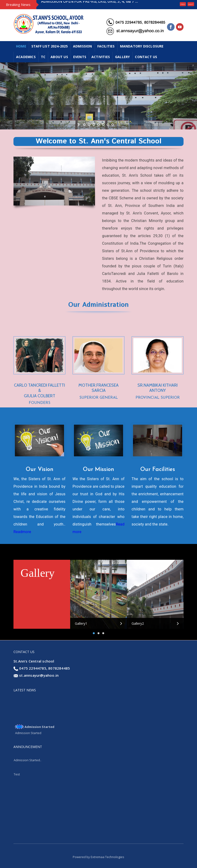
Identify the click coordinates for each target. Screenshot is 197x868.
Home (21, 46)
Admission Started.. (28, 761)
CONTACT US (146, 57)
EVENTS (80, 57)
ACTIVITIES (101, 57)
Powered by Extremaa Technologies (98, 857)
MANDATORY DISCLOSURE (142, 46)
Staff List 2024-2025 (50, 46)
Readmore (22, 532)
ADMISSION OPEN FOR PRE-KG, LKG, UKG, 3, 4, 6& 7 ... (90, 4)
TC (43, 57)
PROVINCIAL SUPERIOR (158, 398)
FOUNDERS (40, 403)
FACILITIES (106, 46)
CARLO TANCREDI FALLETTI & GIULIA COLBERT (39, 391)
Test (17, 775)
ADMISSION (83, 46)
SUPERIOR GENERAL (99, 398)
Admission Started (39, 728)
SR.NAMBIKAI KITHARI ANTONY (158, 388)
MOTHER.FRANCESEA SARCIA (98, 388)
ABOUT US (59, 57)
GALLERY (122, 57)
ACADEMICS (26, 57)
